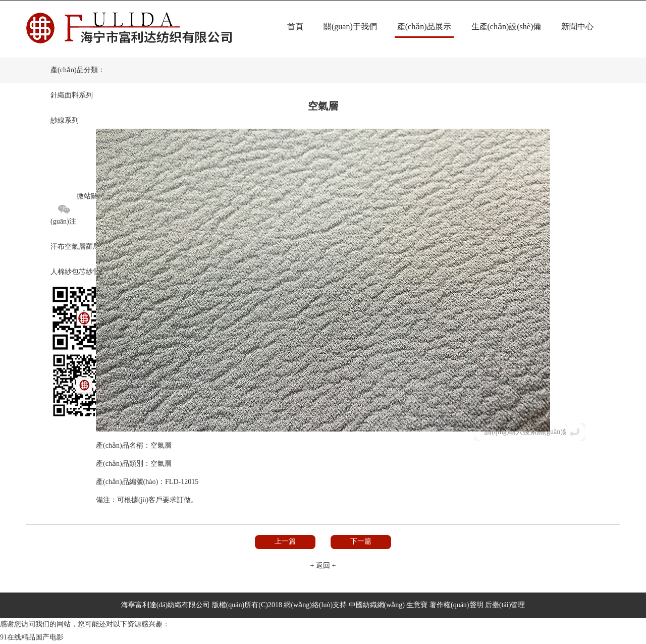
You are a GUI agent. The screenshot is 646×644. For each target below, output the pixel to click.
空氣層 (75, 247)
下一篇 (361, 541)
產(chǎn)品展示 (424, 26)
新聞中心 (577, 26)
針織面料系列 (72, 95)
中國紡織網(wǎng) (377, 605)
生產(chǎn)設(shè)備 (506, 26)
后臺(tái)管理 (505, 605)
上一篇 (285, 541)
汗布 (58, 247)
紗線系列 (65, 120)
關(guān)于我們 (350, 26)
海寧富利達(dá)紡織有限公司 (166, 605)
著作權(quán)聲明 (456, 605)
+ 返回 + (323, 566)
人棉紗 (61, 272)
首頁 (295, 26)
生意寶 (417, 605)
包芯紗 (82, 272)
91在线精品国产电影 (32, 637)
